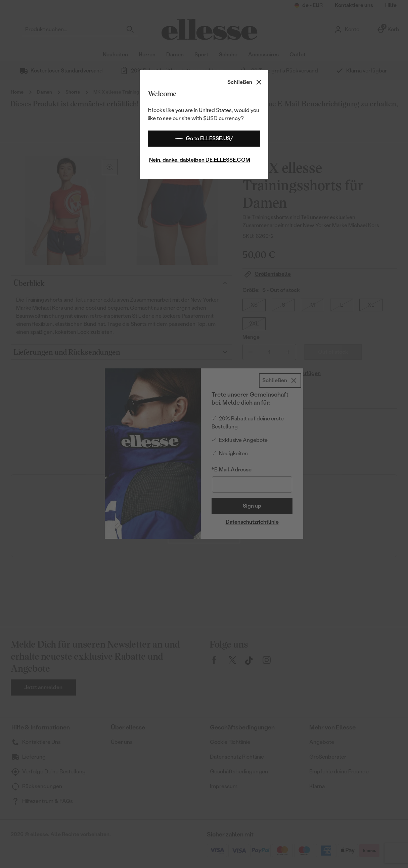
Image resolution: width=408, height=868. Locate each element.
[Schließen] (245, 82)
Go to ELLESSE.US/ (204, 139)
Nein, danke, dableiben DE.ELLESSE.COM (200, 160)
